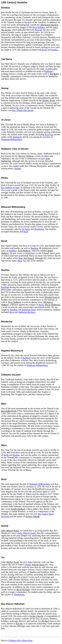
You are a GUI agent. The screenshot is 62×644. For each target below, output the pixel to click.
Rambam (48, 71)
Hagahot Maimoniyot (12, 351)
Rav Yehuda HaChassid (23, 110)
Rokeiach (17, 137)
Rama (9, 59)
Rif (28, 25)
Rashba (55, 50)
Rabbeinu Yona (29, 310)
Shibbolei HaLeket (11, 375)
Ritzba (4, 178)
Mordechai (39, 229)
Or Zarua (6, 120)
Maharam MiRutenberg (12, 139)
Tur (3, 557)
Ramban (6, 8)
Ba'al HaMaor (39, 27)
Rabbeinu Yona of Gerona (15, 149)
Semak (5, 526)
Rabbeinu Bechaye (27, 312)
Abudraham (19, 595)
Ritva (20, 261)
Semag (5, 88)
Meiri (4, 404)
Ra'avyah (49, 134)
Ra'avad (38, 30)
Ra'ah (44, 50)
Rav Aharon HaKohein (13, 604)
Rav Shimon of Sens (10, 188)
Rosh (26, 232)
